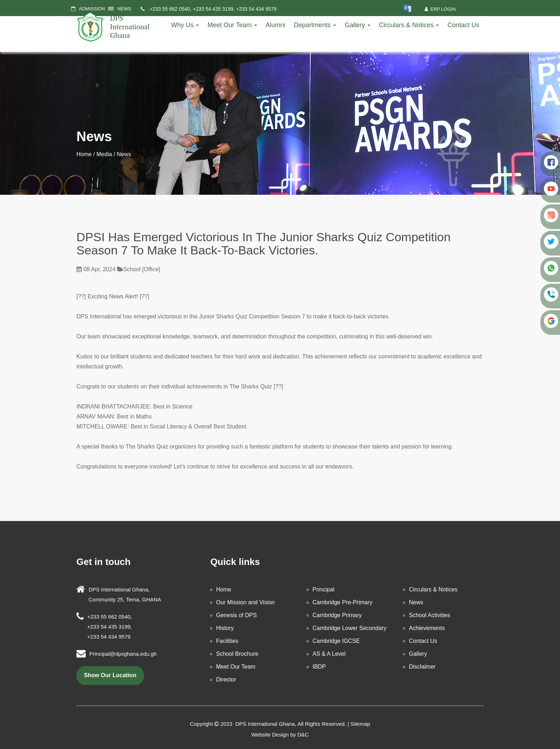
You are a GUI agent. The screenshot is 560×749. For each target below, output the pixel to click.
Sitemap (360, 724)
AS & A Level (329, 654)
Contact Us (463, 25)
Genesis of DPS (236, 615)
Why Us (185, 25)
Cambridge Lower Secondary (349, 628)
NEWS (124, 9)
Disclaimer (422, 667)
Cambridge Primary (337, 615)
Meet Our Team (232, 25)
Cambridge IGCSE (336, 641)
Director (226, 679)
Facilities (227, 641)
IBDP (319, 667)
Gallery (357, 25)
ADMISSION (92, 9)
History (225, 628)
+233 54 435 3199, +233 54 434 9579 (235, 9)
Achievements (427, 628)
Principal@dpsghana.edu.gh (123, 654)
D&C (303, 735)
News (416, 602)
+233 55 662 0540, (171, 9)
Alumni (276, 25)
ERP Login (440, 9)
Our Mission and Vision (245, 602)
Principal (323, 589)
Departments (315, 25)
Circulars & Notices (409, 25)
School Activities (430, 615)
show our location (110, 675)
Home (84, 154)
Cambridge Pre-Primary (342, 602)
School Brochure (237, 654)
